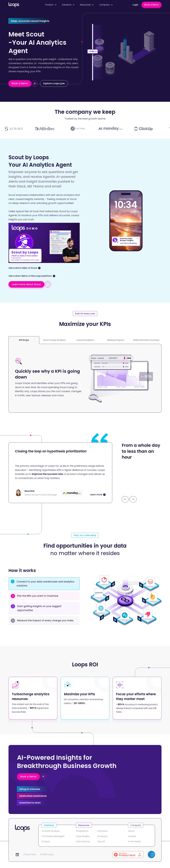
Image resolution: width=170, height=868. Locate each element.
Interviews (102, 831)
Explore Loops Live (54, 83)
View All (101, 841)
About (131, 831)
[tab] (24, 340)
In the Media (134, 841)
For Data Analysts (51, 831)
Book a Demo (152, 5)
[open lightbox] (25, 269)
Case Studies (83, 836)
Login (135, 5)
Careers (132, 836)
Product (46, 841)
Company (102, 836)
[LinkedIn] (17, 855)
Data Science (83, 841)
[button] (51, 5)
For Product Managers (53, 836)
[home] (20, 5)
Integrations (82, 831)
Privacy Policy (30, 854)
